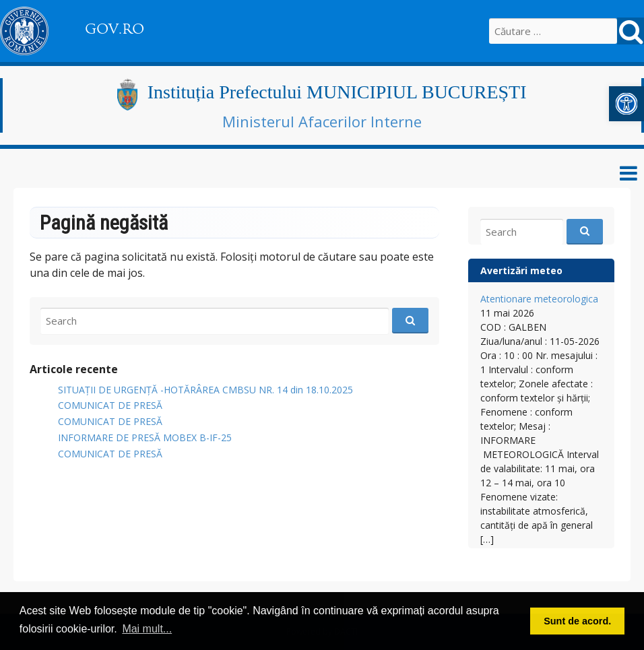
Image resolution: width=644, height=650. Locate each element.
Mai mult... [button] (147, 629)
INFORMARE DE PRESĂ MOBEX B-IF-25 (145, 437)
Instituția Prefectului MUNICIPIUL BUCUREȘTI (337, 92)
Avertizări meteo (521, 270)
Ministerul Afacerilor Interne (322, 121)
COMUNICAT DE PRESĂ (110, 405)
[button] (626, 104)
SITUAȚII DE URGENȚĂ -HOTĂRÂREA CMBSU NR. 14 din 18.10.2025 (205, 390)
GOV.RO (115, 29)
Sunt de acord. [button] (577, 621)
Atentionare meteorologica (539, 299)
